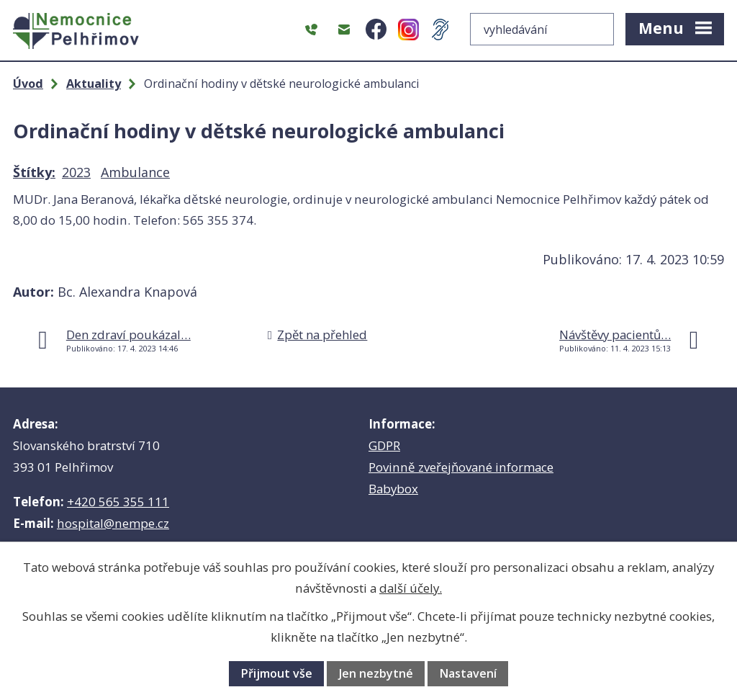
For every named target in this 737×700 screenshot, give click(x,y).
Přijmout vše (276, 673)
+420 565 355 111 (118, 502)
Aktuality (94, 84)
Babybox (393, 489)
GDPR (384, 445)
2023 (76, 172)
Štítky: (34, 172)
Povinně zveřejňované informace (461, 467)
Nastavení (468, 673)
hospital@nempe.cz (113, 523)
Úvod (28, 84)
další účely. (411, 588)
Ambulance (135, 172)
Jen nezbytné (376, 673)
